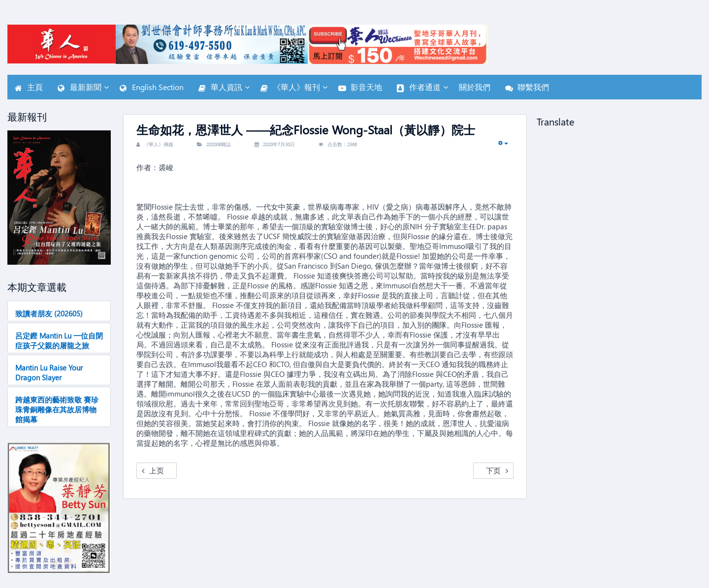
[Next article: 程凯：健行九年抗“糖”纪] (493, 471)
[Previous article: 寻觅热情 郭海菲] (157, 471)
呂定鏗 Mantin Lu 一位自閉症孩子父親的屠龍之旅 (59, 340)
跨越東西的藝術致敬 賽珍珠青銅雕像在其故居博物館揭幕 (57, 409)
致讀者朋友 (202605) (49, 313)
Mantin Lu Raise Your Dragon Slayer (49, 372)
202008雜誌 (219, 144)
